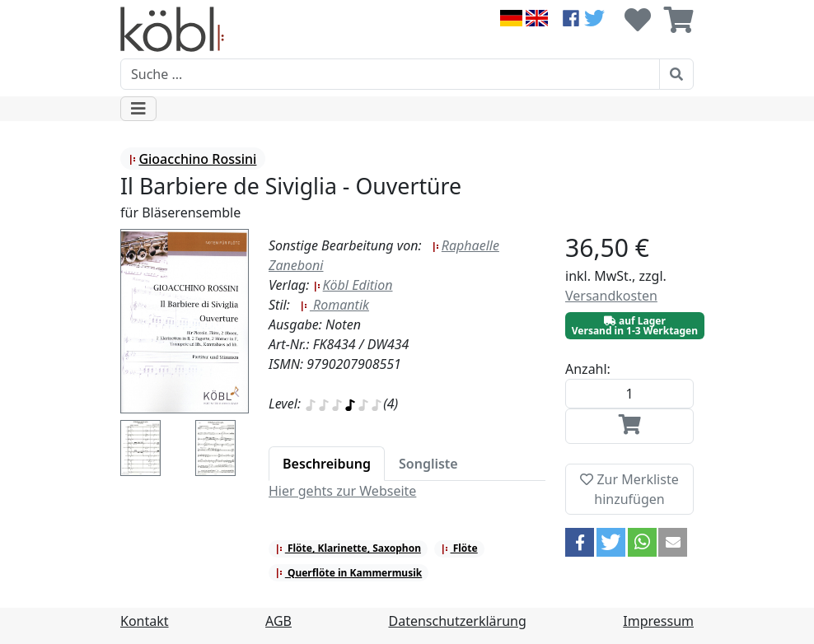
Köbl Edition (353, 285)
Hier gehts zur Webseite (342, 491)
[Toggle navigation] (138, 109)
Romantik (334, 305)
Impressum (658, 621)
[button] (580, 542)
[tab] (327, 464)
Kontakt (145, 621)
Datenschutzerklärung (458, 621)
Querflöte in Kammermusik (349, 573)
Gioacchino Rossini (192, 159)
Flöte (459, 548)
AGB (278, 621)
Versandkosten (611, 296)
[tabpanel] (407, 491)
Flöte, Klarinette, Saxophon (348, 548)
